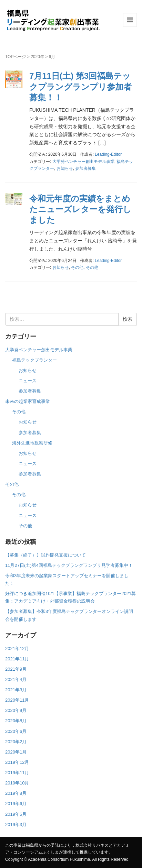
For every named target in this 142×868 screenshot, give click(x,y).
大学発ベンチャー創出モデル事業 (83, 162)
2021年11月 (17, 659)
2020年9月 (16, 710)
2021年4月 (16, 679)
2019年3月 (16, 825)
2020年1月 (16, 752)
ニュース (28, 381)
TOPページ (16, 57)
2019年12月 (17, 762)
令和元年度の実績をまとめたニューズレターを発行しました (80, 209)
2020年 (37, 57)
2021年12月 (17, 649)
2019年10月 (17, 783)
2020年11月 (17, 700)
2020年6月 (16, 731)
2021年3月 (16, 690)
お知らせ (65, 168)
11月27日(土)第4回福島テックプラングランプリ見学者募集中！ (69, 565)
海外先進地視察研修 (32, 443)
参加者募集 (85, 168)
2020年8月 (16, 721)
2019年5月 (16, 814)
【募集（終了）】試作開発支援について (45, 555)
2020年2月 (16, 742)
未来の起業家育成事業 (28, 401)
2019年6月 (16, 804)
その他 (77, 267)
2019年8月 (16, 793)
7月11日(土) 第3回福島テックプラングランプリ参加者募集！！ (80, 86)
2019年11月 (17, 773)
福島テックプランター (34, 360)
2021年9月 (16, 669)
